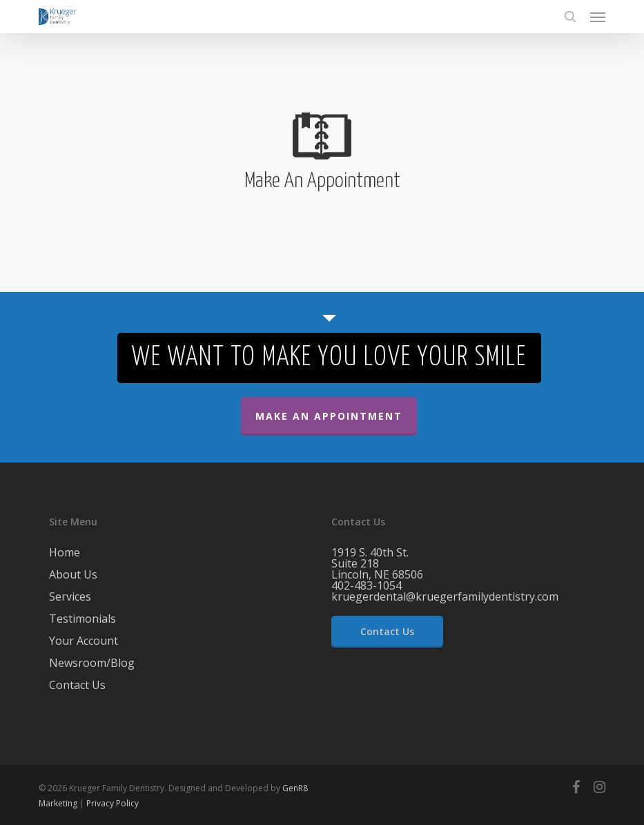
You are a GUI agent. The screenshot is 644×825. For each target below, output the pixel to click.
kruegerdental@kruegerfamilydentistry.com (445, 596)
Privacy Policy (113, 803)
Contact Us (77, 685)
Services (70, 596)
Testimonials (82, 619)
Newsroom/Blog (92, 663)
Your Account (84, 641)
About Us (73, 574)
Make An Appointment (329, 416)
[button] (598, 17)
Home (65, 553)
